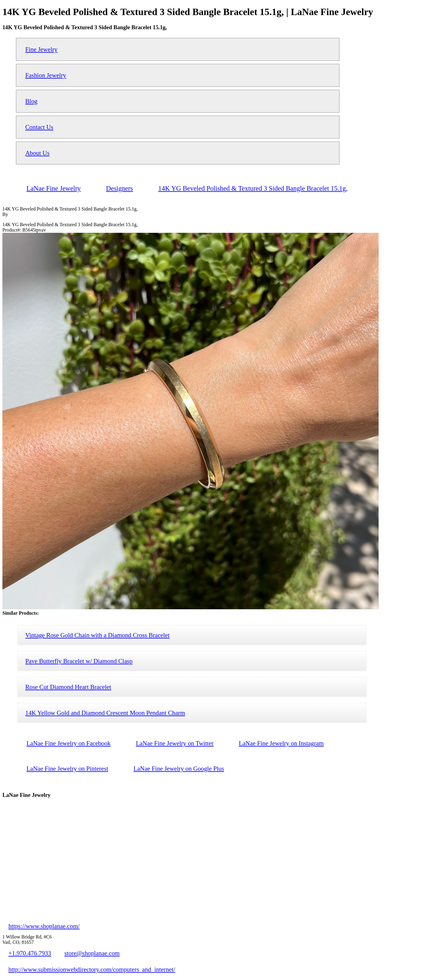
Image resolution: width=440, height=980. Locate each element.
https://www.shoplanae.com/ (44, 926)
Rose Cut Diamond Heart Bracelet (68, 687)
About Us (37, 153)
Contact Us (39, 127)
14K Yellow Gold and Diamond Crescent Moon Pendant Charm (105, 713)
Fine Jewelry (41, 49)
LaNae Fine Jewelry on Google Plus (179, 768)
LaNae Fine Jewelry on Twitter (175, 743)
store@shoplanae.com (92, 953)
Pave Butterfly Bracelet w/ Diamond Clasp (79, 661)
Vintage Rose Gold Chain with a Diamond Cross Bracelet (97, 635)
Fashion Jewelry (46, 75)
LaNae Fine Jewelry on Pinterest (67, 768)
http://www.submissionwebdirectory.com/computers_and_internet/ (92, 969)
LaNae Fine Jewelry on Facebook (69, 743)
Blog (31, 101)
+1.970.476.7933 (30, 953)
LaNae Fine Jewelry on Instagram (281, 743)
